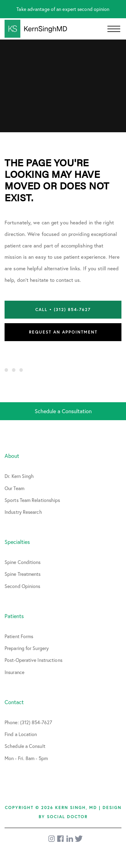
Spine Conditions (23, 562)
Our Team (14, 488)
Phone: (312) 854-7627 (28, 722)
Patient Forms (19, 636)
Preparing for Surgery (27, 648)
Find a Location (21, 734)
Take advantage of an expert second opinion (63, 9)
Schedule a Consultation (63, 411)
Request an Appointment (63, 332)
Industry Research (23, 512)
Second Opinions (23, 586)
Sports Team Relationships (32, 500)
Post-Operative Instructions (33, 660)
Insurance (14, 672)
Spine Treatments (23, 574)
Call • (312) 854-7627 (63, 310)
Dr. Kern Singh (19, 476)
